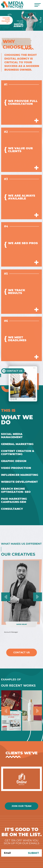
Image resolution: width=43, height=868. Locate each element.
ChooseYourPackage (6, 20)
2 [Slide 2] (41, 21)
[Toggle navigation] (38, 5)
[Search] (13, 853)
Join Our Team (21, 806)
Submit (33, 853)
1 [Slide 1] (41, 18)
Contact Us (21, 652)
